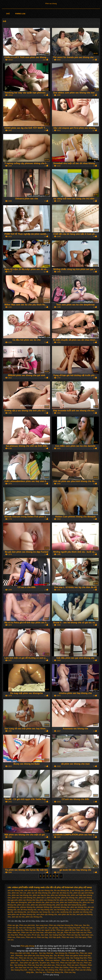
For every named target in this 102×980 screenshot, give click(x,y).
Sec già (60, 932)
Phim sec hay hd (73, 935)
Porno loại (20, 14)
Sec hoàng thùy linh (57, 935)
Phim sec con (87, 928)
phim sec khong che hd (49, 900)
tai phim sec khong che (82, 912)
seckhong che (66, 912)
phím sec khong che (69, 898)
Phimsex (19, 956)
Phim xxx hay (42, 937)
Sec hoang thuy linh (19, 970)
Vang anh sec (42, 928)
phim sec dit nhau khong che (39, 893)
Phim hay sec (30, 930)
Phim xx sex (61, 965)
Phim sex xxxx (68, 937)
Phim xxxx (20, 937)
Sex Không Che (52, 970)
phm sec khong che (79, 907)
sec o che (55, 912)
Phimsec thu (74, 953)
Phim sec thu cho (83, 930)
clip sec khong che (45, 890)
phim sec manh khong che (71, 902)
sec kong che (45, 912)
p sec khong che (77, 890)
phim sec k (41, 898)
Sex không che (20, 965)
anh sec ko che (31, 890)
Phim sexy (86, 967)
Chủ (8, 14)
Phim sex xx (31, 937)
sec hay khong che (45, 910)
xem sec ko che (18, 917)
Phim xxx (11, 937)
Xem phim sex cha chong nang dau (38, 956)
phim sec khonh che (36, 902)
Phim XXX (55, 963)
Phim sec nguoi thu (16, 930)
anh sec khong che (16, 890)
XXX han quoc (81, 937)
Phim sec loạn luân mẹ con (75, 932)
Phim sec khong (51, 4)
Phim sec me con (26, 958)
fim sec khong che (62, 890)
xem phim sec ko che (67, 914)
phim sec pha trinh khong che (43, 905)
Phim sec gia (13, 925)
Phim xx (32, 970)
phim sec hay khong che (22, 895)
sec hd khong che (61, 910)
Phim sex (78, 925)
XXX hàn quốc (55, 937)
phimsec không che (44, 907)
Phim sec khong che (55, 972)
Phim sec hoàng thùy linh (70, 928)
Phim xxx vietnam (53, 960)
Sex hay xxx (40, 972)
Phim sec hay (70, 972)
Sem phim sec (87, 935)
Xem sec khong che (27, 928)
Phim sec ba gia (68, 960)
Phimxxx (83, 965)
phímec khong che (28, 907)
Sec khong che (61, 953)
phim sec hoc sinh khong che (24, 898)
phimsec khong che (61, 907)
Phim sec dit (13, 928)
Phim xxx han (39, 960)
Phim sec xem (25, 935)
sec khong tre (33, 912)
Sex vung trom (42, 925)
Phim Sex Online (62, 967)
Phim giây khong (28, 946)
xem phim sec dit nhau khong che (22, 914)
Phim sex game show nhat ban (78, 956)
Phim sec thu (82, 960)
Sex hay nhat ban (47, 953)
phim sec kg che (53, 898)
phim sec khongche (19, 902)
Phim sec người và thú (46, 930)
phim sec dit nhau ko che (62, 893)
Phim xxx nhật (63, 958)
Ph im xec (36, 935)
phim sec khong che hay (29, 900)
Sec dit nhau (59, 956)
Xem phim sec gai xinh (29, 963)
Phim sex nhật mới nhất (20, 953)
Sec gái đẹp (53, 928)
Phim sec (14, 958)
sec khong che (20, 912)
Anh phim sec (50, 932)
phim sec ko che (52, 902)
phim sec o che (24, 905)
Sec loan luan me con (24, 967)
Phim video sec (14, 932)
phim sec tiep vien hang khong (69, 905)
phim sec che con (19, 893)
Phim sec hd (26, 960)
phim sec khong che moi (70, 900)
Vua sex (34, 953)
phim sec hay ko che (41, 895)
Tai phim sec (44, 963)
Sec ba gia (39, 958)
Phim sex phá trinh (27, 925)
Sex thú (86, 925)
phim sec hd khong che (60, 895)
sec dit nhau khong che (27, 910)
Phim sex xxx (48, 967)
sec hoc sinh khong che (79, 910)
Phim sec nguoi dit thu (65, 930)
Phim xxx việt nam (67, 970)
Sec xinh (44, 935)
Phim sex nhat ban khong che (61, 925)
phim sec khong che (34, 917)
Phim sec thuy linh (35, 965)
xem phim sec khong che (47, 914)
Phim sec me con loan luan (32, 932)
